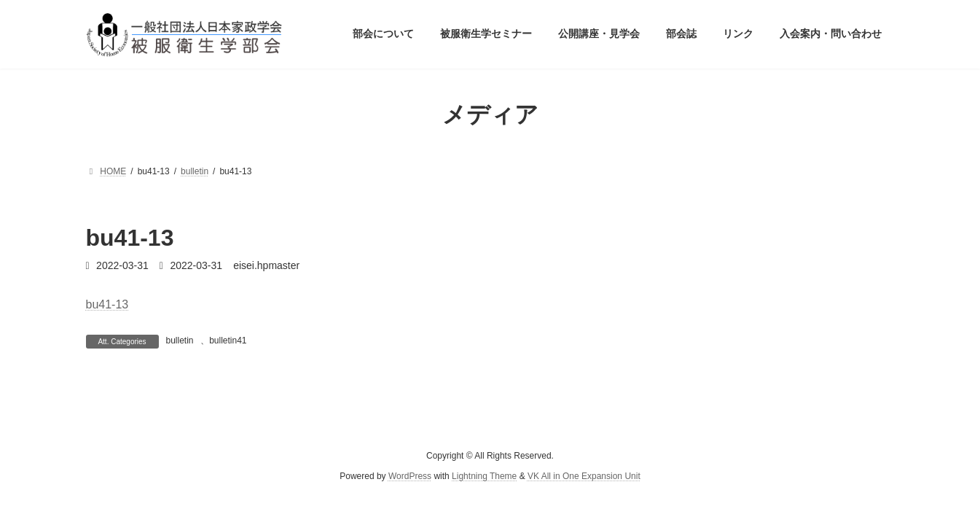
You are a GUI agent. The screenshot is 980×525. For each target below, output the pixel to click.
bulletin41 (228, 341)
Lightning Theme (484, 476)
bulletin (180, 341)
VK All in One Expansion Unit (584, 476)
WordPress (410, 476)
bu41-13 (107, 304)
